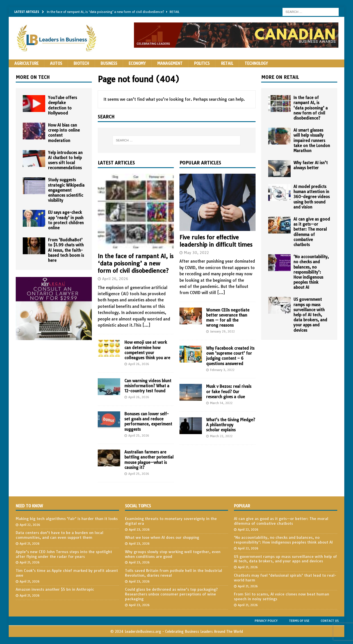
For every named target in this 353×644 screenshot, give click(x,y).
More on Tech (33, 77)
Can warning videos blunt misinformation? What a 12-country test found (148, 386)
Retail (227, 63)
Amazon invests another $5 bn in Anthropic (55, 589)
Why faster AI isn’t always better (311, 165)
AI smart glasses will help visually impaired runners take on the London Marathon (312, 140)
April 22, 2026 (30, 525)
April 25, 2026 (139, 436)
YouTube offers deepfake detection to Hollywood (62, 105)
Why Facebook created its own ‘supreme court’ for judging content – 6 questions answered (230, 356)
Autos (56, 63)
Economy (137, 63)
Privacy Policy (266, 621)
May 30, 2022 (196, 253)
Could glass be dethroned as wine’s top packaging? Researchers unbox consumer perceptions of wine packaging (171, 594)
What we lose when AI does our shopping (162, 537)
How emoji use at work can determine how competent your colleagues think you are (147, 350)
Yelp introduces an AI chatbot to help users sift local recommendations (65, 160)
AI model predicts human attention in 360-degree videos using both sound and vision (312, 197)
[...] (146, 325)
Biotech (81, 63)
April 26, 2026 (115, 279)
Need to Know (29, 506)
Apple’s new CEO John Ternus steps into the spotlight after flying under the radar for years (64, 554)
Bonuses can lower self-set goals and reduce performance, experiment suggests (148, 422)
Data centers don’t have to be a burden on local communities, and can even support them (60, 535)
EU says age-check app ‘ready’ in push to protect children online (66, 220)
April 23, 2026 (139, 530)
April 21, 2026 (30, 544)
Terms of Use (299, 621)
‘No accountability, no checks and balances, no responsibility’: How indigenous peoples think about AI (311, 272)
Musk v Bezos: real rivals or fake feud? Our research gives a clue (229, 391)
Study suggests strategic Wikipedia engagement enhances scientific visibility (66, 190)
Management (170, 63)
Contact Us (330, 621)
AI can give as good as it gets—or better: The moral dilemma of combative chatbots (312, 232)
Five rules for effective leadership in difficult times (216, 241)
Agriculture (26, 63)
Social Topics (138, 506)
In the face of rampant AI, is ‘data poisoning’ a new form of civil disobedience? (136, 263)
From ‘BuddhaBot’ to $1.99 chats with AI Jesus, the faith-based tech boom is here (66, 250)
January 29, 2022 (222, 331)
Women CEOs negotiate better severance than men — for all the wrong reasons (228, 318)
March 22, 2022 (221, 436)
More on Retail (280, 77)
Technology (256, 63)
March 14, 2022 (221, 403)
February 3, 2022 (222, 370)
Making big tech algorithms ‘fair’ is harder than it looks (67, 519)
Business (109, 63)
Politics (202, 63)
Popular (242, 506)
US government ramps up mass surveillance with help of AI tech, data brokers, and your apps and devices (310, 315)
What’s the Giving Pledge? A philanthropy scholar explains (231, 425)
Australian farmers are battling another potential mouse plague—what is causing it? (149, 460)
